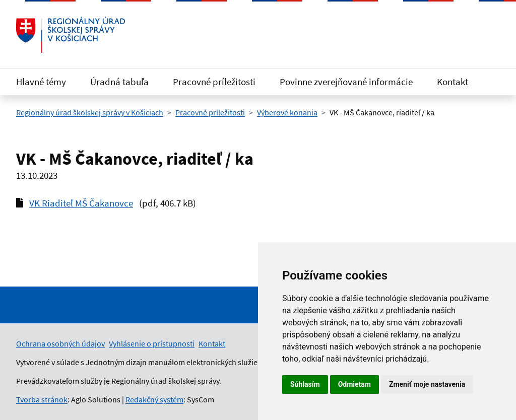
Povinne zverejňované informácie (346, 82)
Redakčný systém (154, 399)
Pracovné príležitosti (214, 82)
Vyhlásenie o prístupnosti (152, 343)
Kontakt (453, 82)
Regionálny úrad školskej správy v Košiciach (90, 112)
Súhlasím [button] (305, 384)
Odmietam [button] (354, 384)
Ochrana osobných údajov (60, 343)
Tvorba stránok (42, 399)
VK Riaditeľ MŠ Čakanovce (81, 203)
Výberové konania (287, 112)
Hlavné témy (41, 82)
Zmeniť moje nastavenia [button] (427, 384)
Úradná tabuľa (119, 82)
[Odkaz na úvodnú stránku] (71, 35)
